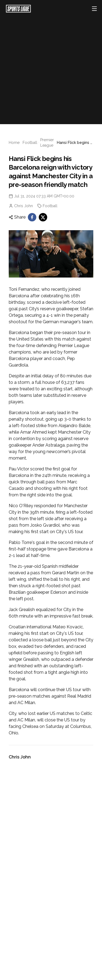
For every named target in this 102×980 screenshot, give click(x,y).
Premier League (47, 143)
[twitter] (43, 217)
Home (14, 143)
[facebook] (32, 217)
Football (30, 143)
